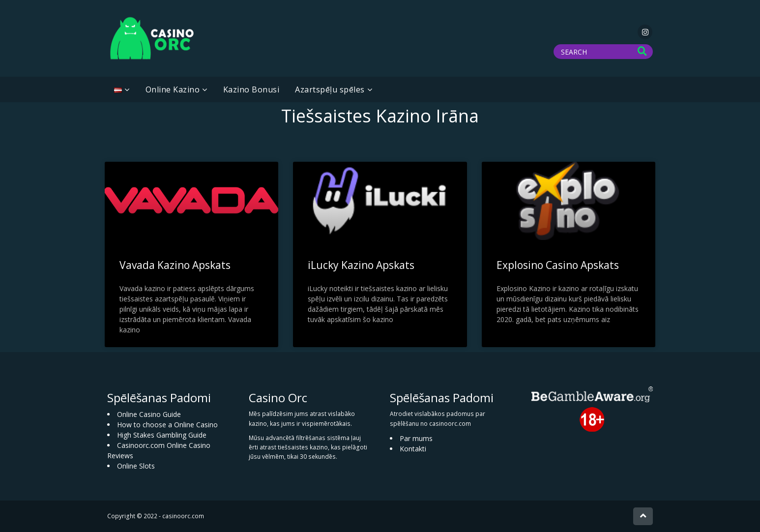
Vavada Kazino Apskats (175, 265)
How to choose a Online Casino (167, 425)
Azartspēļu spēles (330, 89)
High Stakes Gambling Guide (162, 435)
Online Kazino (173, 89)
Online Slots (136, 466)
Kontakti (413, 449)
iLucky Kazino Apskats (361, 265)
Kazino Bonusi (251, 89)
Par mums (416, 438)
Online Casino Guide (149, 414)
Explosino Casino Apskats (558, 265)
